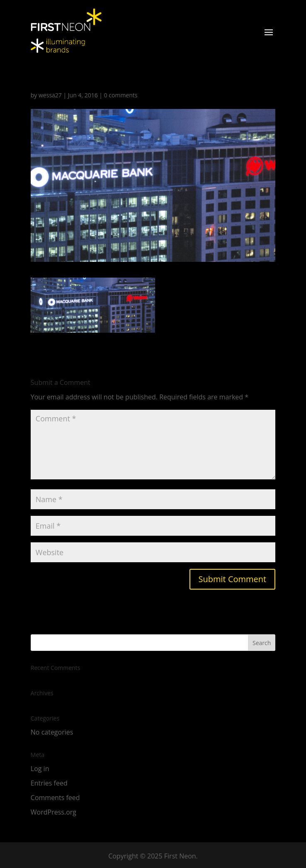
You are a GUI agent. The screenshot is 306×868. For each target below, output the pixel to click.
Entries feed (49, 783)
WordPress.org (53, 812)
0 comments (121, 95)
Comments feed (55, 798)
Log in (40, 769)
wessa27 (50, 95)
